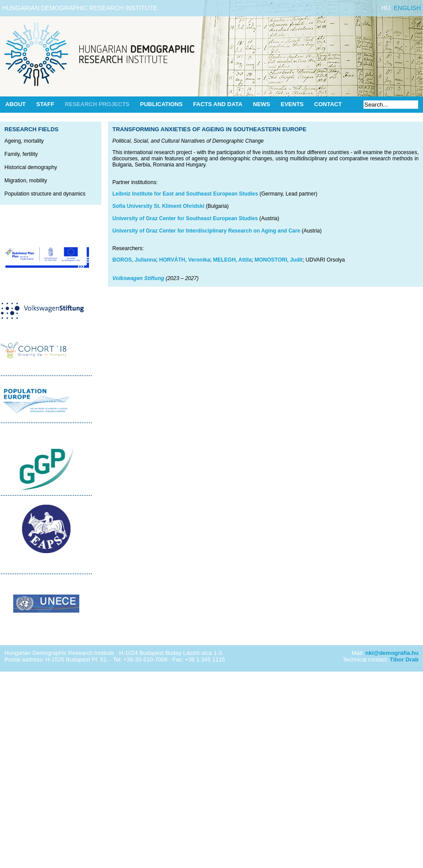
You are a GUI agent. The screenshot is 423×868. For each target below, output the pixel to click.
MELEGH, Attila (233, 260)
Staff (45, 104)
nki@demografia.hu (392, 653)
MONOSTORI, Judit (279, 260)
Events (292, 104)
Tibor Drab (404, 659)
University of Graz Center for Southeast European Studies (185, 218)
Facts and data (218, 104)
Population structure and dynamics (45, 194)
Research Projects (97, 104)
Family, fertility (21, 154)
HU (386, 8)
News (262, 104)
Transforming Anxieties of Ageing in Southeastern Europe (209, 129)
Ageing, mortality (24, 141)
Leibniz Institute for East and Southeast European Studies (185, 194)
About (15, 104)
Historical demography (31, 167)
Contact (328, 104)
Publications (161, 104)
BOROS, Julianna (134, 260)
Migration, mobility (26, 181)
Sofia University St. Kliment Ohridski (158, 206)
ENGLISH (407, 8)
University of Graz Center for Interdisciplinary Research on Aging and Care (206, 231)
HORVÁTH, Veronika (185, 260)
